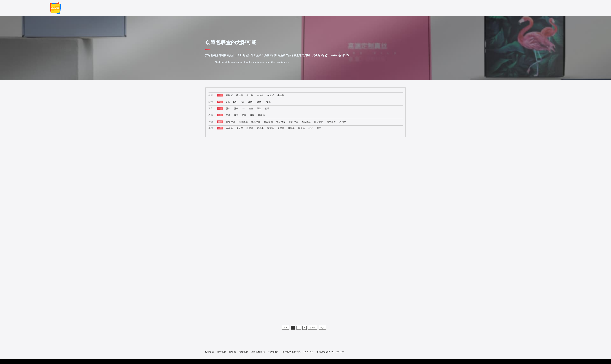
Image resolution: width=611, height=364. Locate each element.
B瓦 (231, 102)
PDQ (311, 127)
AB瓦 (270, 102)
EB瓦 (253, 102)
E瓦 (238, 102)
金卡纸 (262, 96)
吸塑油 (263, 115)
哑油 (239, 115)
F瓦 (245, 102)
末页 (322, 328)
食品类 (233, 127)
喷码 (269, 109)
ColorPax (309, 352)
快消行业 (294, 121)
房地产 (341, 121)
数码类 (253, 127)
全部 (224, 96)
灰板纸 (272, 96)
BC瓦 (261, 102)
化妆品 (243, 127)
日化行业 (234, 121)
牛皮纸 (282, 96)
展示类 (302, 127)
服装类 (292, 127)
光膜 (247, 115)
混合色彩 (243, 352)
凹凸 (261, 109)
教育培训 (270, 121)
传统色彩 (221, 352)
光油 (232, 115)
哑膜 (255, 115)
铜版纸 (233, 96)
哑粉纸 (243, 96)
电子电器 (282, 121)
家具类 (262, 127)
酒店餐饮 (318, 121)
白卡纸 (253, 96)
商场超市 (330, 121)
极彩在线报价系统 (291, 352)
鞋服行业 (246, 121)
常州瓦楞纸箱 (258, 352)
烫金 (232, 109)
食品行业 (258, 121)
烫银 (239, 109)
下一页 (313, 328)
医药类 (272, 127)
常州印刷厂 (273, 352)
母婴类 (282, 127)
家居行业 (306, 121)
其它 (319, 127)
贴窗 (253, 109)
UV (246, 109)
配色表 (232, 352)
